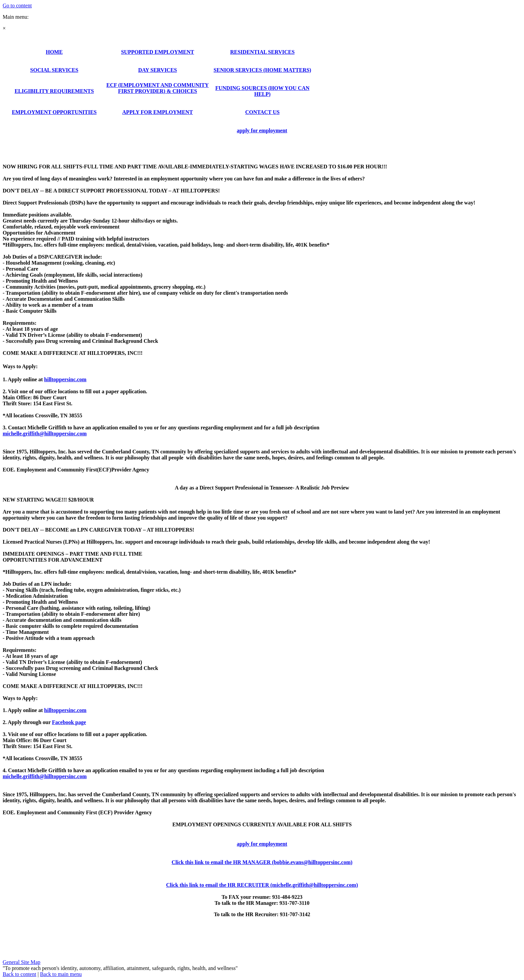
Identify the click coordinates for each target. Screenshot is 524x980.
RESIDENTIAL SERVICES (263, 52)
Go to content (17, 6)
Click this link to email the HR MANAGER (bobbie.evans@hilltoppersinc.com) (262, 862)
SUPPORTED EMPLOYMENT (158, 52)
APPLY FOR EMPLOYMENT (158, 112)
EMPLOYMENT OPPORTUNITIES (54, 112)
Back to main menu (61, 974)
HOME (54, 52)
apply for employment (262, 130)
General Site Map (22, 962)
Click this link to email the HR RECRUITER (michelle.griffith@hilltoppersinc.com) (262, 885)
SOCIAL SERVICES (54, 70)
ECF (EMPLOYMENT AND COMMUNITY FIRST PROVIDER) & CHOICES (157, 88)
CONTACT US (263, 112)
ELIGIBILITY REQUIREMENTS (54, 91)
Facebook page (69, 722)
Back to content (19, 974)
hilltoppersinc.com (65, 379)
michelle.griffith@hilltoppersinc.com (45, 776)
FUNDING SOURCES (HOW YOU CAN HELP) (262, 91)
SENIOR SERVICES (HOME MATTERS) (262, 70)
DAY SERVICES (157, 70)
